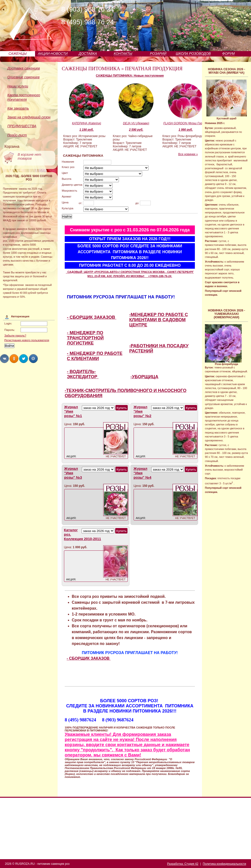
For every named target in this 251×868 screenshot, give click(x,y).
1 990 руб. (186, 130)
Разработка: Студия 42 (183, 864)
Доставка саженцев (24, 68)
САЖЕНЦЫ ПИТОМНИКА (91, 69)
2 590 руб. (136, 130)
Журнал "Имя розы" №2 (143, 411)
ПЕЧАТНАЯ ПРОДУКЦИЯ (154, 69)
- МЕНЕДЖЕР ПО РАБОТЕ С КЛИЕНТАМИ (95, 356)
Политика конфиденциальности (224, 864)
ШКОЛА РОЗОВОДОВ (193, 54)
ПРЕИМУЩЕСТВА (22, 126)
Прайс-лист (17, 135)
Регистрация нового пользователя (27, 340)
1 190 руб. (87, 130)
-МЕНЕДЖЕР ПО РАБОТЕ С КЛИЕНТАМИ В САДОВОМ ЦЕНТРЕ (158, 320)
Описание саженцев (23, 77)
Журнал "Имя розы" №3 (73, 473)
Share (4, 359)
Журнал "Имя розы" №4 (143, 473)
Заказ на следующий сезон (29, 117)
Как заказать (18, 108)
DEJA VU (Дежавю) (136, 123)
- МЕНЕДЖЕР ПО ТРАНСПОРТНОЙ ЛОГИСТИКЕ (85, 338)
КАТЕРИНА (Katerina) (87, 123)
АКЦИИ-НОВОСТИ (53, 54)
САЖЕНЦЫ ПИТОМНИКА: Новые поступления (130, 76)
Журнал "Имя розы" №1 (73, 411)
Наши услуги (18, 86)
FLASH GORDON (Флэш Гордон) (186, 123)
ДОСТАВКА (88, 54)
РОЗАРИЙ (158, 54)
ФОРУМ (228, 54)
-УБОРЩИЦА (144, 377)
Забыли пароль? (15, 336)
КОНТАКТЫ (123, 54)
